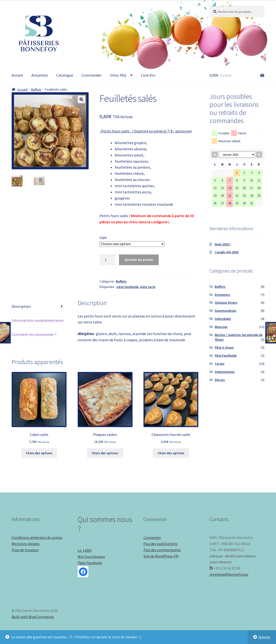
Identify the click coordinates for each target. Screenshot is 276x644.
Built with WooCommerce (33, 617)
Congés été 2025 (227, 252)
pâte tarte (148, 287)
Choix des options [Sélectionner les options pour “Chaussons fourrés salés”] (171, 453)
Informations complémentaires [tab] (38, 320)
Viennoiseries (225, 372)
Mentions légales (26, 544)
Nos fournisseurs (91, 556)
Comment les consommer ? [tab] (34, 334)
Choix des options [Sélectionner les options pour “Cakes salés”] (39, 453)
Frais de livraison (25, 550)
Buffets (36, 89)
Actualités (40, 75)
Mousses (221, 327)
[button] (81, 99)
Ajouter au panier (139, 259)
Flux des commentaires (162, 550)
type (103, 237)
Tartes (220, 364)
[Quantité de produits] (108, 260)
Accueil (17, 75)
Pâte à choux (224, 347)
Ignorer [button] (264, 637)
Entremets (222, 295)
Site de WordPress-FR (161, 556)
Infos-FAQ (118, 75)
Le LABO (85, 550)
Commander (92, 75)
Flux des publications (160, 544)
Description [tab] (21, 306)
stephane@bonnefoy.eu (229, 574)
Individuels (223, 319)
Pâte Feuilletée (226, 356)
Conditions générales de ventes (37, 537)
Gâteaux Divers (226, 302)
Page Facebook (90, 569)
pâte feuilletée (128, 287)
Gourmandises (226, 311)
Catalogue (65, 75)
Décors (220, 380)
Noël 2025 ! (223, 244)
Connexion (152, 537)
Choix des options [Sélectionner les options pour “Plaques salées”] (105, 453)
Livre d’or (148, 75)
